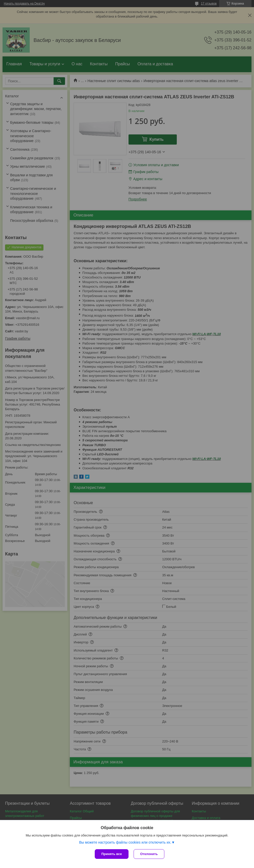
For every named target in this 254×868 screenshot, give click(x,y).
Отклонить (149, 854)
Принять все (112, 854)
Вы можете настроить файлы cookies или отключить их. (125, 842)
